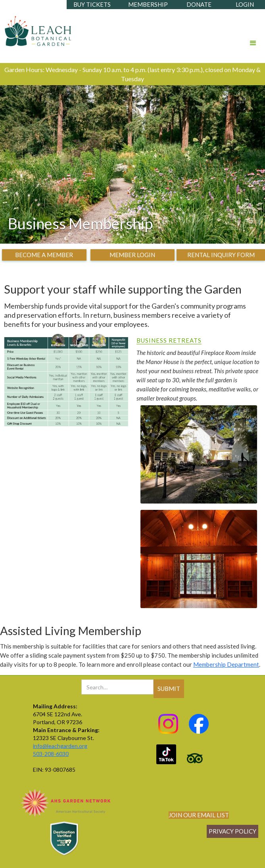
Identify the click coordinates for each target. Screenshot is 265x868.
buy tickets (92, 4)
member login (132, 255)
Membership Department (226, 664)
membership (148, 4)
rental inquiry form (221, 255)
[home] (36, 29)
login (245, 4)
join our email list (199, 815)
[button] (253, 32)
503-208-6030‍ (51, 754)
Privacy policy (232, 831)
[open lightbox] (199, 456)
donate (199, 4)
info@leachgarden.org (60, 746)
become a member (44, 255)
